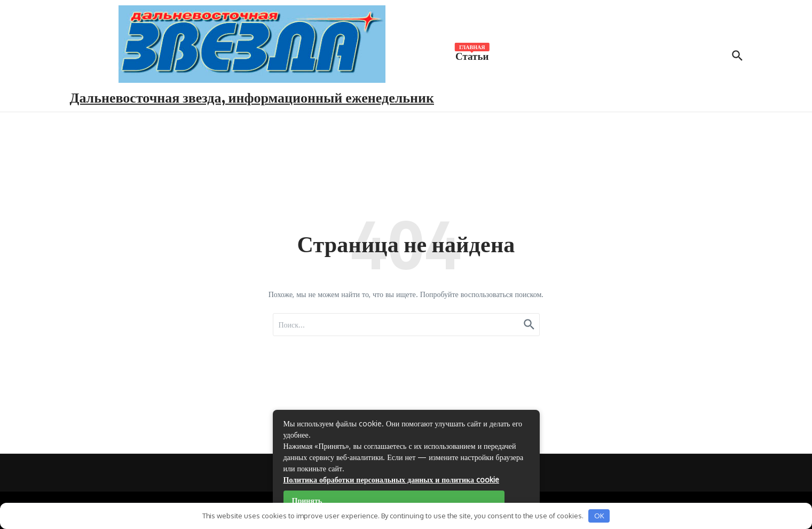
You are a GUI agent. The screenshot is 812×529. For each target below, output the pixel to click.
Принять (307, 500)
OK (599, 516)
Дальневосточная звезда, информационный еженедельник (252, 97)
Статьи (472, 55)
